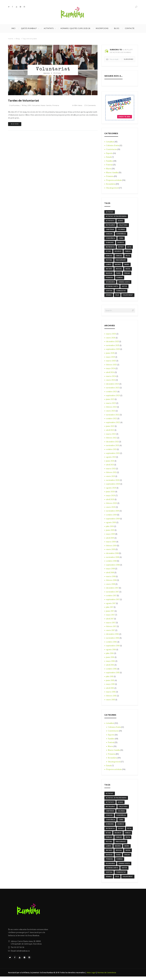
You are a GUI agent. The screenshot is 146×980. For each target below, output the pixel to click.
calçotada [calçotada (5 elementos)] (123, 225)
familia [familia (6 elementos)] (128, 252)
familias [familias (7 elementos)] (109, 257)
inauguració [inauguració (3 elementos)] (121, 261)
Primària (59, 105)
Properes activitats (114, 180)
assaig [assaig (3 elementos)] (120, 221)
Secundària (111, 184)
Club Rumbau (15, 105)
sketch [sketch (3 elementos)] (124, 288)
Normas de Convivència (107, 976)
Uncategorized (112, 188)
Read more (15, 124)
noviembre (113, 347)
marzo (111, 336)
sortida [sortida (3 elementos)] (109, 292)
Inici (13, 28)
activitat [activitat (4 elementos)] (110, 212)
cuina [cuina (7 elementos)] (121, 239)
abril (110, 374)
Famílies (110, 161)
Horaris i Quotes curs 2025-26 (75, 28)
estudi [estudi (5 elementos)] (108, 252)
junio (110, 355)
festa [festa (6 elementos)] (128, 257)
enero (111, 339)
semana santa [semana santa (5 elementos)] (124, 283)
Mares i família (49, 105)
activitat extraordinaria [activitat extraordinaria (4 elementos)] (116, 216)
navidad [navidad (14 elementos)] (109, 274)
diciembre (113, 343)
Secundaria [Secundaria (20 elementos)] (110, 283)
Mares (109, 169)
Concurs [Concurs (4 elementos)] (109, 234)
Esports (110, 153)
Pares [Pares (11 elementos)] (118, 274)
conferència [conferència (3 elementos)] (121, 234)
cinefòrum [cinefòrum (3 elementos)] (110, 230)
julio (110, 528)
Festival (109, 165)
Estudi (109, 157)
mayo (111, 359)
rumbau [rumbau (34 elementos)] (120, 279)
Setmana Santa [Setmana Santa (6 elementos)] (112, 288)
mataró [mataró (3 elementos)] (109, 270)
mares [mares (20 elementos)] (127, 265)
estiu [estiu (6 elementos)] (129, 248)
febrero (111, 366)
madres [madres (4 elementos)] (118, 265)
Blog (117, 28)
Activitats (49, 28)
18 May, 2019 (28, 105)
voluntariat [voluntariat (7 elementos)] (128, 297)
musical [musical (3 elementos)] (119, 270)
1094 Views (76, 105)
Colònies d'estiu (113, 145)
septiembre (113, 351)
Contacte (130, 28)
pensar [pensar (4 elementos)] (127, 274)
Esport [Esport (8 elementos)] (121, 248)
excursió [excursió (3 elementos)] (118, 252)
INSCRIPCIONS (102, 28)
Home (11, 39)
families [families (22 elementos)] (119, 257)
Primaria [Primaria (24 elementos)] (109, 279)
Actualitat (38, 105)
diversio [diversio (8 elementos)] (121, 243)
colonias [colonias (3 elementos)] (121, 230)
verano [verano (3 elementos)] (109, 297)
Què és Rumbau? (29, 28)
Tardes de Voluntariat (24, 100)
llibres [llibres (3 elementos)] (109, 265)
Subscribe (129, 59)
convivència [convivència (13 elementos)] (111, 239)
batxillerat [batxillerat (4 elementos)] (111, 225)
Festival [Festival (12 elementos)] (109, 261)
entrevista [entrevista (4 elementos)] (110, 248)
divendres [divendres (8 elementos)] (110, 243)
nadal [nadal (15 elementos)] (128, 270)
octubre (112, 393)
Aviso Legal (91, 976)
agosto (111, 459)
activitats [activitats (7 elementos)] (110, 221)
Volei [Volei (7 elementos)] (117, 297)
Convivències (112, 149)
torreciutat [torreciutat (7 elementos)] (121, 292)
